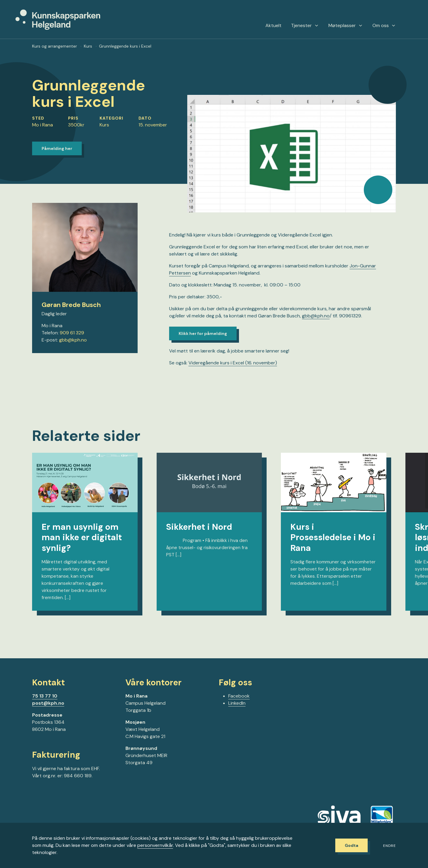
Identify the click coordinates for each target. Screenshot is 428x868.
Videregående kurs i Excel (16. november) (233, 363)
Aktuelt (273, 26)
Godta (351, 845)
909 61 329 (72, 333)
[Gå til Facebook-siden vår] (34, 795)
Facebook (239, 696)
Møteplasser (346, 26)
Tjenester (305, 26)
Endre (390, 846)
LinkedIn (237, 703)
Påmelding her (57, 148)
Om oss (384, 26)
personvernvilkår (155, 845)
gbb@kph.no (73, 340)
